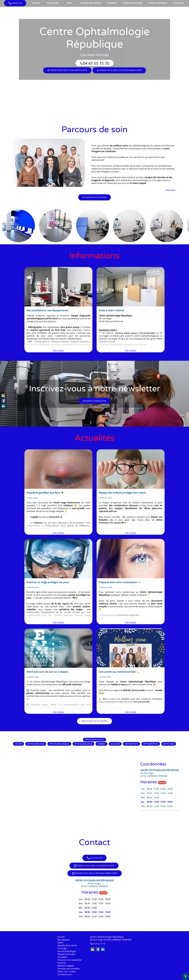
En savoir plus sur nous (94, 197)
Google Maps (3, 395)
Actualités (179, 3)
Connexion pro (65, 974)
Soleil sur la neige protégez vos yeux (48, 582)
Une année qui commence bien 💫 (119, 672)
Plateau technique (158, 3)
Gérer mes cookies (67, 971)
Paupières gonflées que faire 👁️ (45, 493)
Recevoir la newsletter (94, 401)
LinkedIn (3, 406)
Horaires (62, 963)
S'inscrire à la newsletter (70, 960)
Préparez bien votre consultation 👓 (120, 582)
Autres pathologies (133, 3)
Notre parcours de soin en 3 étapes (47, 672)
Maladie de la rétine (91, 3)
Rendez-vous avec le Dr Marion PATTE (67, 70)
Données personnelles (69, 969)
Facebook (3, 401)
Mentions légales (66, 966)
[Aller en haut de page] (185, 976)
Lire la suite (170, 190)
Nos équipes (53, 3)
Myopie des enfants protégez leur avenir (122, 493)
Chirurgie (112, 3)
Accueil (36, 3)
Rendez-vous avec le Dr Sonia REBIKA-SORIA (119, 70)
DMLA (70, 3)
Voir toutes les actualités (94, 721)
